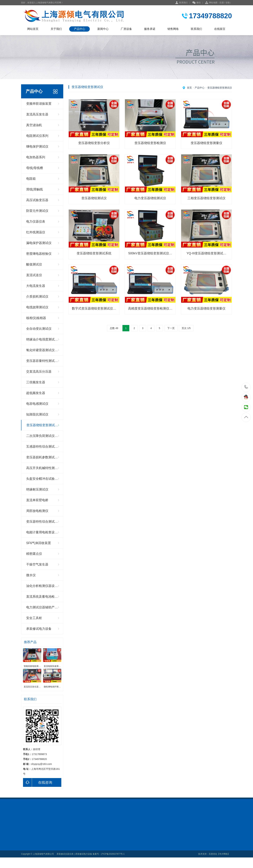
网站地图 (213, 3)
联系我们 (183, 3)
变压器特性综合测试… (42, 522)
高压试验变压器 (37, 200)
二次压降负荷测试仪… (42, 436)
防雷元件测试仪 (37, 211)
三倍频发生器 (36, 382)
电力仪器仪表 (36, 222)
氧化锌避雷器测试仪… (42, 350)
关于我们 (56, 29)
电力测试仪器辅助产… (42, 607)
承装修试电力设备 (39, 629)
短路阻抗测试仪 (37, 414)
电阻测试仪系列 (37, 136)
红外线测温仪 (36, 232)
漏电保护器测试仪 (39, 243)
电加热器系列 (36, 157)
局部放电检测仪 (37, 511)
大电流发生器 (36, 286)
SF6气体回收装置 (39, 543)
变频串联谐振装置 (39, 104)
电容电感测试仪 (37, 404)
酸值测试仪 (34, 264)
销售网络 (173, 29)
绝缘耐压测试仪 (37, 489)
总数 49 (114, 328)
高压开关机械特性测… (42, 468)
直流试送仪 (34, 275)
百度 (222, 3)
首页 (189, 88)
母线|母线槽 (35, 168)
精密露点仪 (34, 554)
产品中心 (80, 29)
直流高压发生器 (37, 114)
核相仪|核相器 (36, 318)
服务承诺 (150, 29)
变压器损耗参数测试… (42, 457)
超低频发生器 (36, 393)
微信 (197, 3)
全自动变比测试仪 (39, 329)
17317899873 (246, 387)
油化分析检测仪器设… (42, 586)
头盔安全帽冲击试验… (42, 479)
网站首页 (33, 29)
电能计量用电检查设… (42, 532)
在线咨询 (38, 782)
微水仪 (31, 575)
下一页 (171, 328)
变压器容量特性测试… (42, 361)
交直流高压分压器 (39, 372)
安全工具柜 (34, 618)
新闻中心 (103, 29)
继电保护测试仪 (37, 147)
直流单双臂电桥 (37, 500)
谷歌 (228, 3)
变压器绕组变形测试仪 (220, 88)
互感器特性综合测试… (42, 447)
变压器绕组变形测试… (42, 425)
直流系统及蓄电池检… (42, 597)
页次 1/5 (186, 328)
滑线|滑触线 (35, 189)
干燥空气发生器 (37, 564)
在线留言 (220, 29)
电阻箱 (31, 179)
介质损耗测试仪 (37, 297)
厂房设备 (126, 29)
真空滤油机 (34, 125)
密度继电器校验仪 (39, 254)
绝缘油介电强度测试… (42, 339)
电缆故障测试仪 (37, 307)
